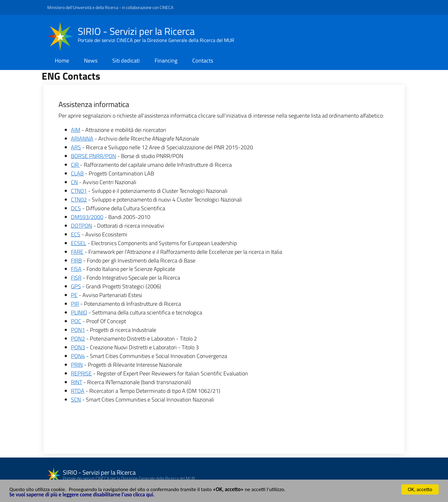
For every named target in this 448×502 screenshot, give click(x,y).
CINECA (166, 7)
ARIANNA (82, 139)
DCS (76, 208)
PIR (75, 304)
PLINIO (79, 312)
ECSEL (79, 243)
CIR (75, 165)
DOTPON (82, 226)
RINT (77, 382)
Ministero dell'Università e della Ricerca (83, 7)
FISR (76, 278)
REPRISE (81, 373)
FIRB (76, 260)
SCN (76, 400)
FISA (76, 269)
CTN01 (79, 191)
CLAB (77, 173)
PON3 (78, 347)
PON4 (78, 356)
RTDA (78, 391)
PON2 (78, 339)
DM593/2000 (87, 217)
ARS (76, 147)
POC (76, 321)
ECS (76, 234)
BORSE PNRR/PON (93, 156)
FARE (77, 252)
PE (74, 295)
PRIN (77, 365)
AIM (76, 130)
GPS (76, 286)
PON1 (78, 330)
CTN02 (79, 200)
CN (74, 182)
